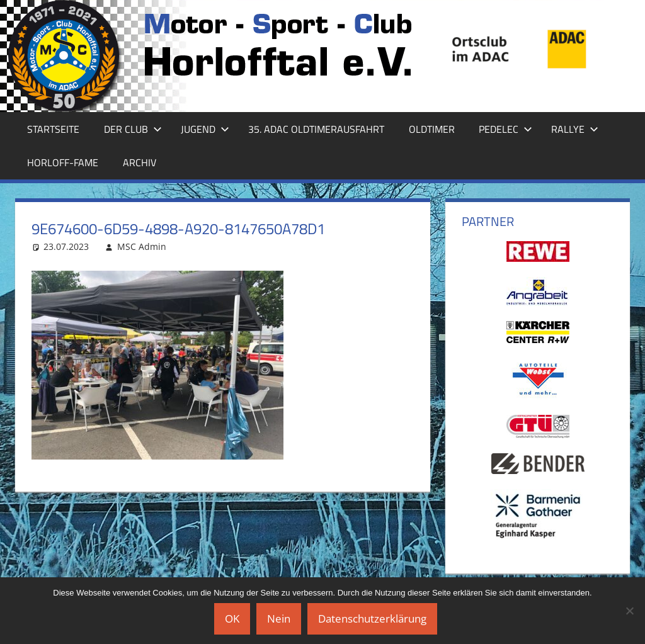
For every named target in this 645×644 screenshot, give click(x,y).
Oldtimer (432, 129)
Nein (279, 619)
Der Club (133, 129)
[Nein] (629, 611)
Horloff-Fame (63, 162)
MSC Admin (142, 246)
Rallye (575, 129)
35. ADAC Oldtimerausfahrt (316, 129)
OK (232, 619)
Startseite (53, 129)
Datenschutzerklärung (372, 619)
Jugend (205, 129)
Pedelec (505, 129)
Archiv (140, 162)
